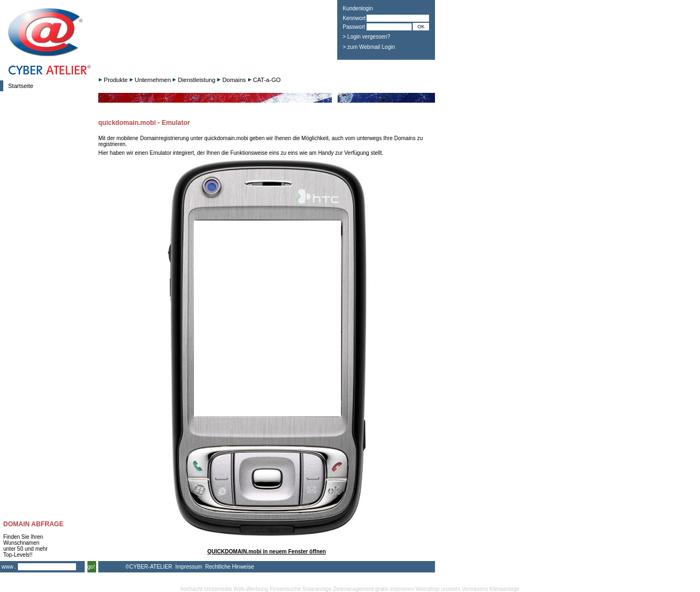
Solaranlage (317, 589)
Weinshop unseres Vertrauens (452, 589)
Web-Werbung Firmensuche (267, 589)
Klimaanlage (505, 589)
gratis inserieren (395, 589)
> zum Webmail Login (369, 47)
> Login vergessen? (367, 37)
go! (91, 567)
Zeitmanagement (353, 589)
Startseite (21, 86)
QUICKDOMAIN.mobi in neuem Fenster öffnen (267, 552)
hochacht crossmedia (206, 589)
